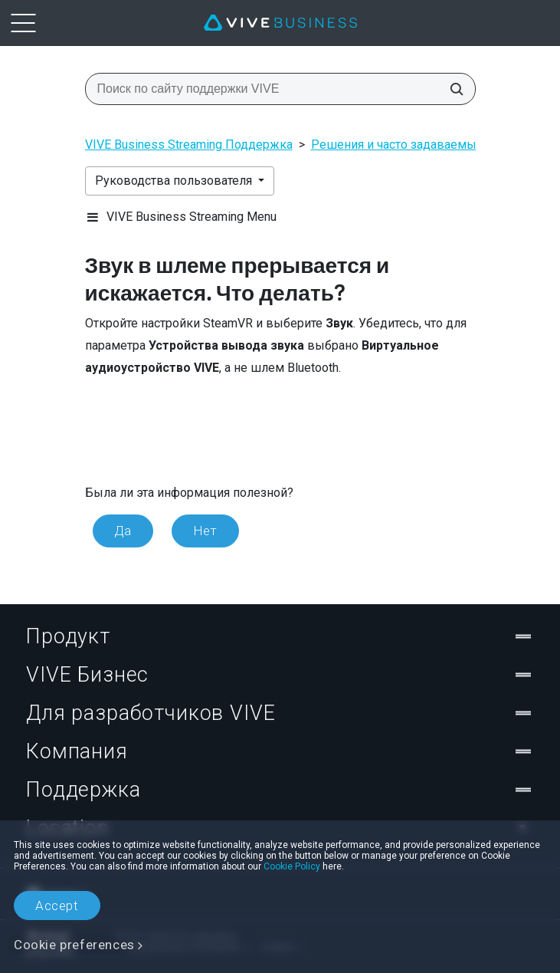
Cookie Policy (292, 866)
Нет (205, 531)
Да (123, 531)
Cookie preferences (74, 945)
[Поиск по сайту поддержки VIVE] (452, 89)
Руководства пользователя (175, 181)
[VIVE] (280, 23)
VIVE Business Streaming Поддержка (189, 145)
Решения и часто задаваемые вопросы (424, 145)
